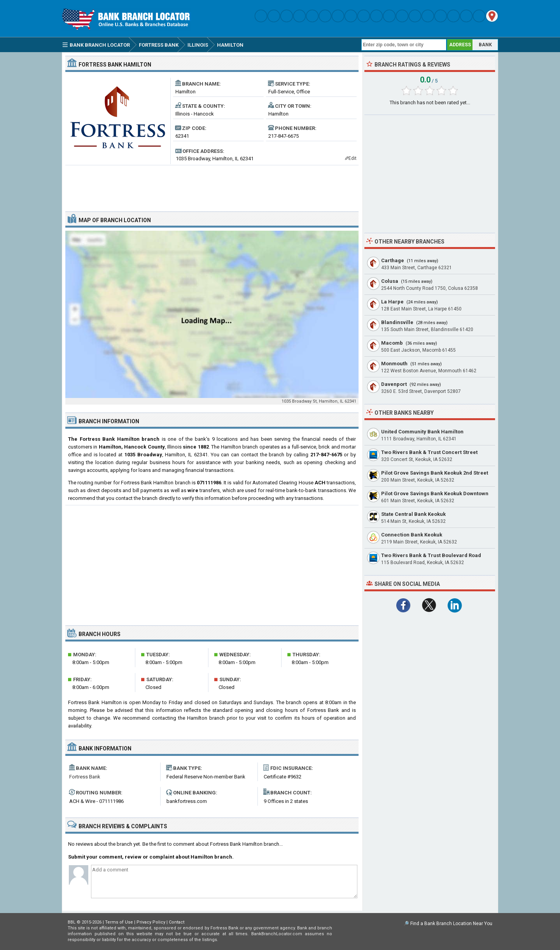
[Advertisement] (212, 185)
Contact (177, 922)
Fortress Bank (85, 777)
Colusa (390, 281)
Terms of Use (119, 922)
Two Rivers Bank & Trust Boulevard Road (431, 555)
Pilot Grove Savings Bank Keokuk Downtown (435, 493)
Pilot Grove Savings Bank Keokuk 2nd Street (435, 473)
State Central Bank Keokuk (413, 514)
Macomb (392, 343)
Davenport (394, 384)
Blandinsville (397, 322)
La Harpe (392, 302)
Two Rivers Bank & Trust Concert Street (429, 452)
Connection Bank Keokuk (412, 535)
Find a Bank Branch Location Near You (451, 924)
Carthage (393, 260)
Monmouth (394, 364)
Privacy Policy (151, 922)
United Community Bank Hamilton (422, 432)
